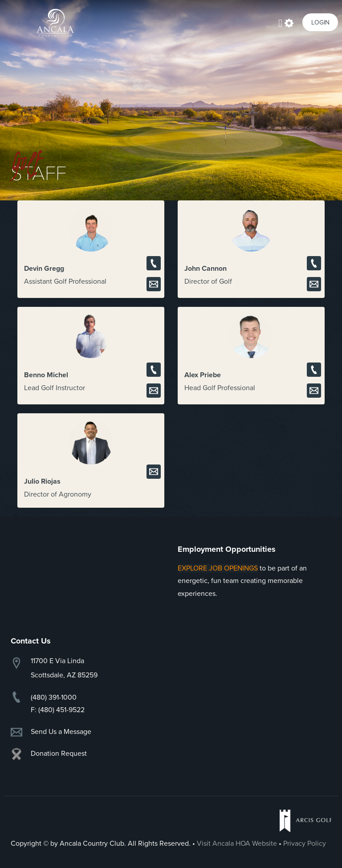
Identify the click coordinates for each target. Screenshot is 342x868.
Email (154, 284)
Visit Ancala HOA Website (237, 844)
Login (320, 22)
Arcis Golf (305, 821)
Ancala (55, 23)
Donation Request (59, 754)
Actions (289, 22)
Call (154, 263)
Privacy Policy (305, 844)
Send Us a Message (61, 732)
